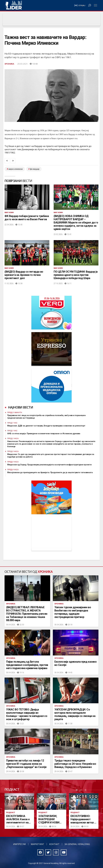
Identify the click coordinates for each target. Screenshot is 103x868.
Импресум (19, 844)
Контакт (54, 844)
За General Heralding (77, 844)
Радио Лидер (13, 5)
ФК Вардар (35, 169)
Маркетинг (37, 844)
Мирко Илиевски (16, 169)
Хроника (9, 64)
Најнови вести (21, 407)
